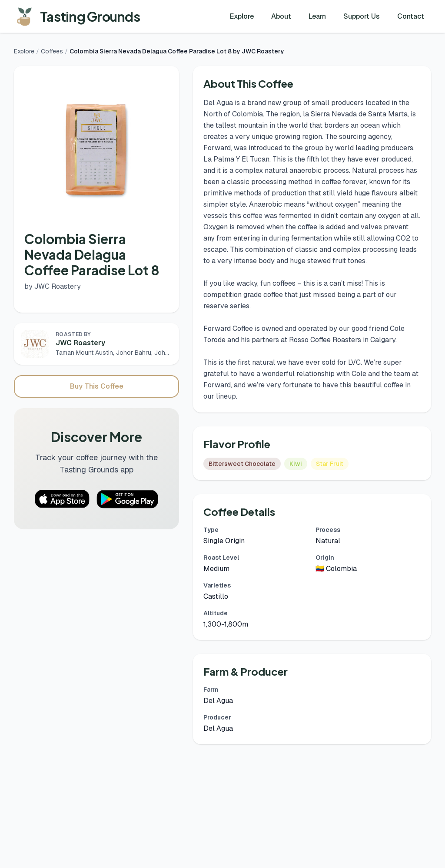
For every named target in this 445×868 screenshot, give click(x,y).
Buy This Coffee (97, 386)
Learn (317, 16)
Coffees (52, 51)
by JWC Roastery (53, 286)
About (281, 16)
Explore (242, 16)
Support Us (362, 16)
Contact (411, 16)
